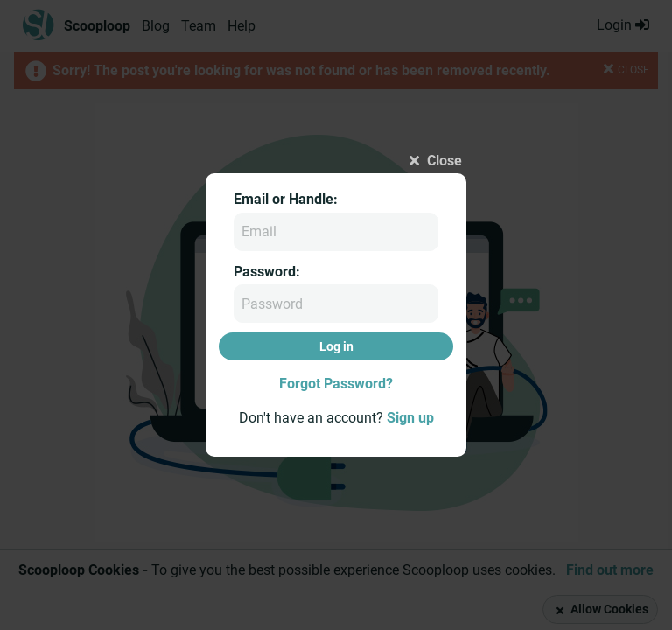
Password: (267, 272)
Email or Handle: (286, 199)
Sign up (410, 418)
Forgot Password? (336, 384)
